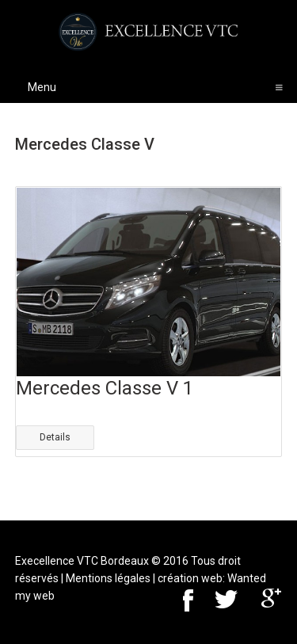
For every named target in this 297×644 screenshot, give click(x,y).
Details (55, 437)
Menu (155, 87)
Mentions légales (108, 578)
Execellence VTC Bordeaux (82, 561)
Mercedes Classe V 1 (105, 388)
